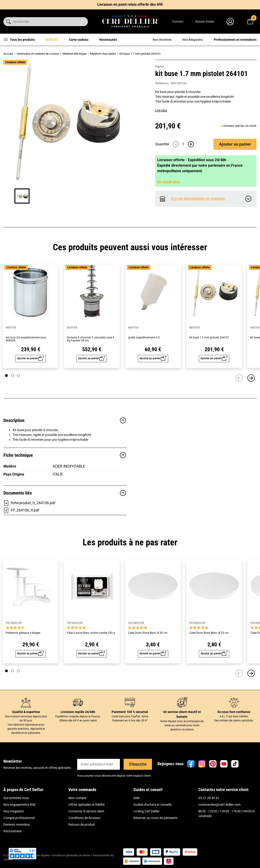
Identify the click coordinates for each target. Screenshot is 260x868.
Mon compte (77, 798)
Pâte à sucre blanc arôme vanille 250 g (91, 633)
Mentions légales (39, 855)
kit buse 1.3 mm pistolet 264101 (209, 338)
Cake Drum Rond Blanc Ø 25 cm (209, 633)
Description (65, 420)
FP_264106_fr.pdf (21, 510)
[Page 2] (12, 375)
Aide (137, 798)
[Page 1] (6, 375)
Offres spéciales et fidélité (87, 805)
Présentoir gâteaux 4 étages (23, 633)
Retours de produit (82, 824)
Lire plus (161, 110)
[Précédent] (239, 378)
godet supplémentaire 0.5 (144, 338)
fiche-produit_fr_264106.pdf (29, 503)
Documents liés (65, 493)
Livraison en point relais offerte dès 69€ (130, 4)
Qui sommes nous (16, 798)
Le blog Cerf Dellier (146, 811)
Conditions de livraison (84, 818)
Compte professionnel (19, 818)
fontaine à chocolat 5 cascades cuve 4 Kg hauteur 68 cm (91, 339)
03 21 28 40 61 (209, 798)
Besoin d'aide (205, 22)
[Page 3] (18, 375)
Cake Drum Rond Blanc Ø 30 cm (148, 633)
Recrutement (13, 831)
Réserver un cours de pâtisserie (155, 818)
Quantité (162, 144)
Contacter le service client (86, 811)
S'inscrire (138, 764)
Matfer (160, 67)
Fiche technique (65, 455)
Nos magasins (14, 811)
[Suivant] (251, 378)
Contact (178, 22)
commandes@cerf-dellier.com (219, 805)
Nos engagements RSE (20, 805)
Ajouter (235, 144)
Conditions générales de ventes (71, 855)
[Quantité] (183, 144)
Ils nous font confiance (234, 712)
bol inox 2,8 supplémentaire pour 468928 (26, 339)
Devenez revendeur (17, 824)
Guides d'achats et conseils (153, 805)
